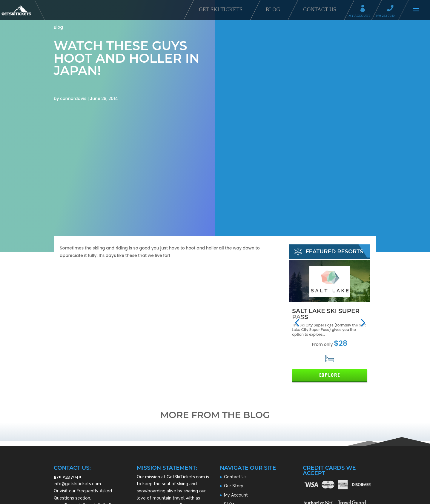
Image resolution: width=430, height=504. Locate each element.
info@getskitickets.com (77, 484)
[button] (297, 323)
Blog (273, 10)
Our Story (234, 486)
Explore (330, 375)
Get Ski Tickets (221, 10)
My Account (365, 9)
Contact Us (320, 10)
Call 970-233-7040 (392, 9)
